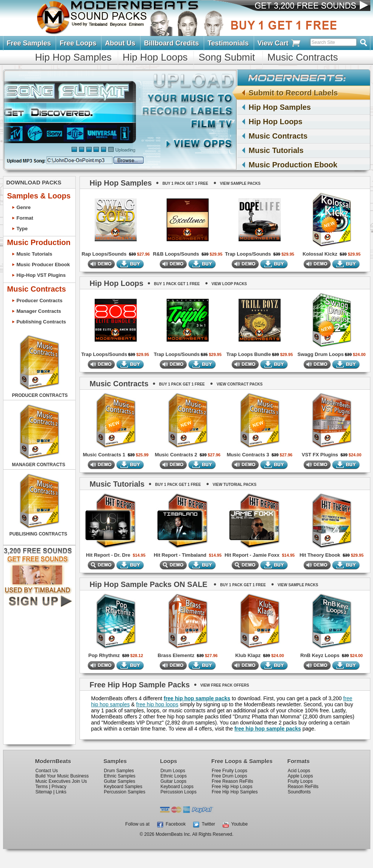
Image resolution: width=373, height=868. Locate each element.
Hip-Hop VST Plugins (41, 275)
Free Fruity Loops (229, 771)
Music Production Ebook (293, 165)
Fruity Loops (300, 781)
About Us (120, 43)
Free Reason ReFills (232, 781)
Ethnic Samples (119, 776)
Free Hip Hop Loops (232, 787)
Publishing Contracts (41, 322)
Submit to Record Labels (288, 93)
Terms (42, 787)
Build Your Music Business (62, 776)
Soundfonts (299, 792)
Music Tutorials (276, 150)
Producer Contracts (40, 301)
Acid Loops (299, 771)
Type (22, 229)
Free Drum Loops (229, 776)
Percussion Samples (124, 792)
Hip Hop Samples (73, 57)
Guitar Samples (119, 781)
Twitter (204, 824)
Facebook (171, 824)
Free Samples (29, 43)
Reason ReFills (303, 787)
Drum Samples (119, 771)
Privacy (59, 787)
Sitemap (44, 792)
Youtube (235, 824)
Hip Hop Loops (155, 57)
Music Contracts (303, 57)
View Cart (279, 43)
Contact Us (47, 771)
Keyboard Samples (123, 787)
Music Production (39, 242)
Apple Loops (300, 776)
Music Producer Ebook (43, 265)
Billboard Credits (171, 43)
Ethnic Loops (174, 776)
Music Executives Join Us (61, 781)
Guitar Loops (174, 781)
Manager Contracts (39, 311)
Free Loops (78, 43)
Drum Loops (173, 771)
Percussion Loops (179, 792)
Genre (24, 207)
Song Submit (227, 57)
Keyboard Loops (177, 787)
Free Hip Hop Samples (235, 792)
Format (25, 218)
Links (61, 792)
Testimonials (228, 43)
